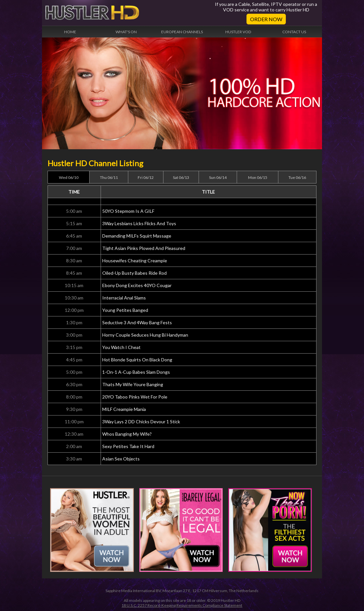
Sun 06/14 (218, 177)
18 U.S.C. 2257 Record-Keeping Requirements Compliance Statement (182, 605)
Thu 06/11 (109, 177)
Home (70, 32)
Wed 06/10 (69, 177)
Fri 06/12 (146, 177)
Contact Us (294, 32)
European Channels (182, 32)
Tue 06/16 (297, 177)
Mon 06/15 (258, 177)
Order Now (266, 19)
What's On (126, 32)
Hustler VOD (238, 32)
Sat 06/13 (181, 177)
